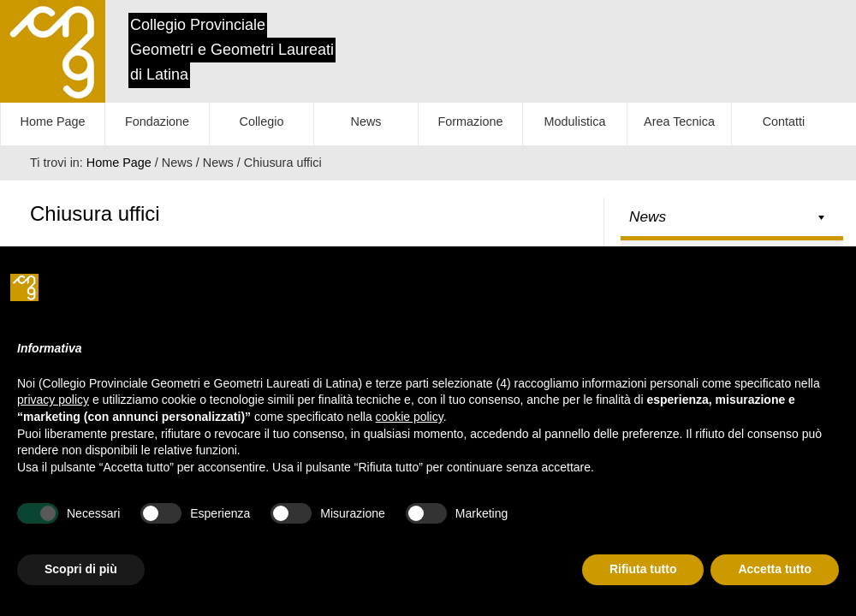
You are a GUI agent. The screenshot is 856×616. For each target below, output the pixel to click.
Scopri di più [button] (81, 569)
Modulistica (575, 121)
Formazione (471, 121)
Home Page (53, 121)
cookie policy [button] (410, 417)
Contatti (784, 121)
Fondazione (157, 121)
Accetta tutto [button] (775, 569)
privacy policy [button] (53, 400)
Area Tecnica (679, 121)
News (366, 121)
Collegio (262, 121)
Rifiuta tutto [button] (643, 569)
